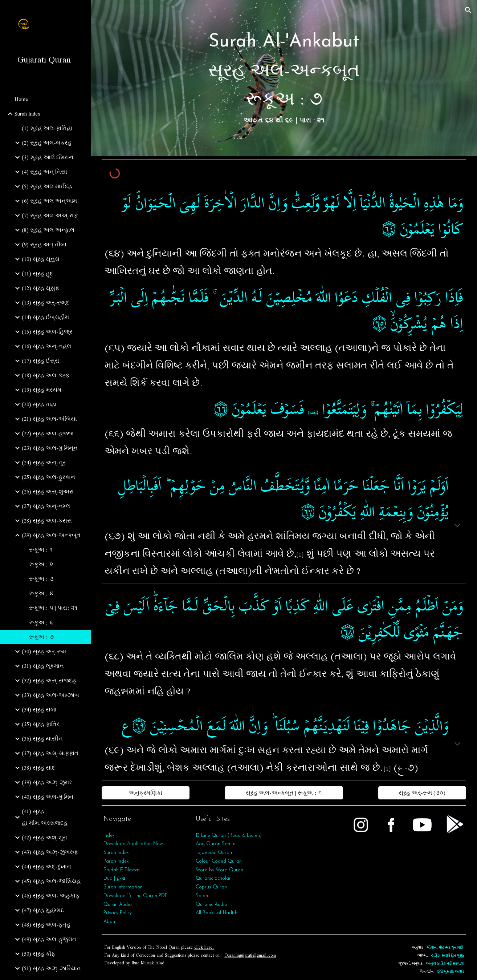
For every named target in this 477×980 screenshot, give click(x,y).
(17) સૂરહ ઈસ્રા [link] (40, 361)
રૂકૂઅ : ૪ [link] (41, 593)
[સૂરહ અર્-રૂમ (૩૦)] (422, 793)
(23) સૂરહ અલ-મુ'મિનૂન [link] (50, 448)
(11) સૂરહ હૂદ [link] (37, 274)
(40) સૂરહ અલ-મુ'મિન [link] (48, 797)
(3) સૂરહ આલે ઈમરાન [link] (48, 157)
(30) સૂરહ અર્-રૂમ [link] (44, 652)
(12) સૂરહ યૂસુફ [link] (40, 288)
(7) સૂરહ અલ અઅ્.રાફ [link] (50, 215)
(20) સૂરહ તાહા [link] (39, 404)
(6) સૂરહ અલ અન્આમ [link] (49, 201)
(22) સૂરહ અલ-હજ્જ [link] (48, 433)
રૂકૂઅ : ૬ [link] (41, 622)
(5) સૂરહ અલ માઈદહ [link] (47, 186)
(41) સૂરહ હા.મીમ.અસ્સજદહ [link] (45, 817)
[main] (284, 78)
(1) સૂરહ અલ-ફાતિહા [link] (47, 128)
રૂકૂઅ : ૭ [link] (41, 637)
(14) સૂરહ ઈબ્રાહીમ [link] (45, 317)
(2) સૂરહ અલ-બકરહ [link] (47, 143)
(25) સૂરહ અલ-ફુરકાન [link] (48, 477)
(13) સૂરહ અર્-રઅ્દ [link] (46, 303)
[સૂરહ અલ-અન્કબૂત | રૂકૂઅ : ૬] (284, 793)
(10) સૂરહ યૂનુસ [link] (41, 259)
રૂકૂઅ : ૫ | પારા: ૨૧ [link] (53, 608)
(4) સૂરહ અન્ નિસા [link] (44, 172)
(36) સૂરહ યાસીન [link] (42, 739)
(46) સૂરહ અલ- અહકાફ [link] (51, 896)
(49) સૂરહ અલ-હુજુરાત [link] (49, 939)
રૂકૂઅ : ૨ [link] (41, 564)
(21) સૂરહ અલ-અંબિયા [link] (49, 419)
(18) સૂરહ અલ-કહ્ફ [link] (46, 375)
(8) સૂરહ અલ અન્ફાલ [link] (48, 230)
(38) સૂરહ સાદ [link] (38, 768)
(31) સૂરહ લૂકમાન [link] (43, 666)
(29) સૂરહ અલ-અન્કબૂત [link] (51, 535)
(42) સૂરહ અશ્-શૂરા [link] (44, 838)
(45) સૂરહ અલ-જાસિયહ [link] (51, 881)
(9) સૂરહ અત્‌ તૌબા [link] (44, 245)
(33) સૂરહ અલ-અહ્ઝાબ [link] (50, 695)
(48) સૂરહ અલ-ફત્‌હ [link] (46, 925)
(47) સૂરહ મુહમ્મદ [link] (43, 910)
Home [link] (21, 99)
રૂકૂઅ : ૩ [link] (41, 579)
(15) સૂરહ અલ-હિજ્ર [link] (47, 332)
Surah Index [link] (27, 114)
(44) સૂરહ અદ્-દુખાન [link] (46, 867)
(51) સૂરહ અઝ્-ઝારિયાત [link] (51, 968)
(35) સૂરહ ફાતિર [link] (41, 724)
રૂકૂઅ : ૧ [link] (41, 550)
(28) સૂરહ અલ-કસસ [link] (47, 521)
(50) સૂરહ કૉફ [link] (38, 954)
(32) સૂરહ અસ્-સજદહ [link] (49, 681)
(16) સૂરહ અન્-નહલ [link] (46, 346)
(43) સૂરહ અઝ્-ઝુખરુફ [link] (50, 852)
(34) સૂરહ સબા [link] (39, 710)
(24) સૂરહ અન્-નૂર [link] (44, 463)
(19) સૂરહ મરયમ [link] (42, 390)
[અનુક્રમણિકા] (145, 793)
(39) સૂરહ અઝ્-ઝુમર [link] (47, 782)
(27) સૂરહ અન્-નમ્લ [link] (46, 506)
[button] (468, 10)
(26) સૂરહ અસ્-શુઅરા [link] (48, 492)
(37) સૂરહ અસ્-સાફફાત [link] (50, 753)
